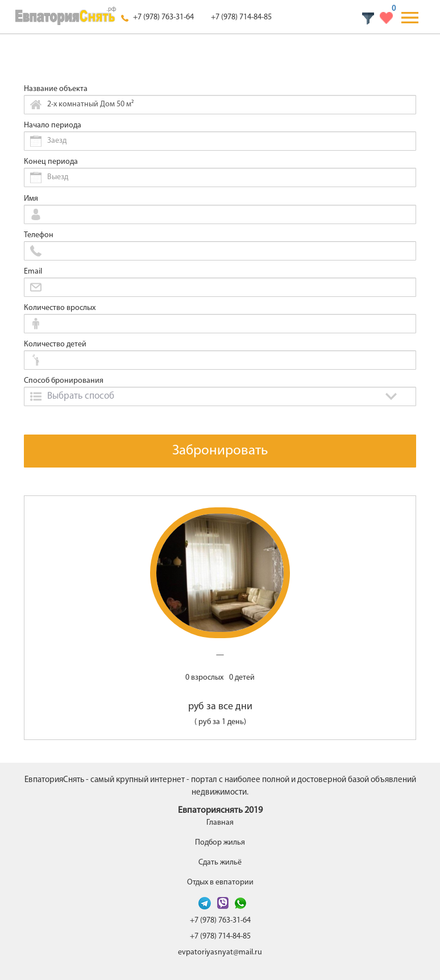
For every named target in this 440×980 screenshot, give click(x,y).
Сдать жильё (220, 863)
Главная (220, 823)
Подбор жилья (220, 843)
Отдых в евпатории (220, 882)
